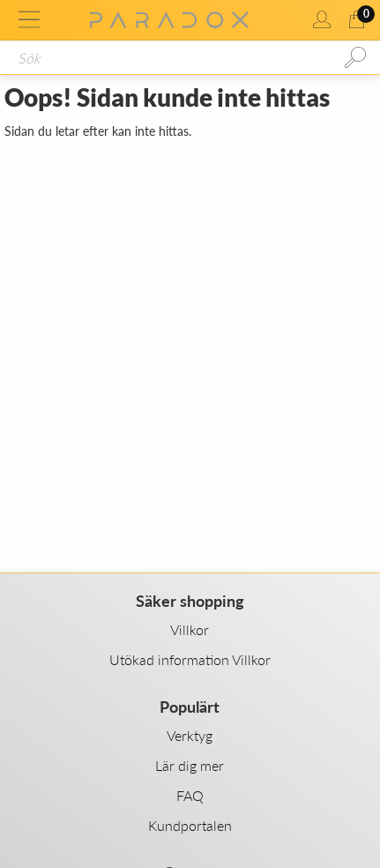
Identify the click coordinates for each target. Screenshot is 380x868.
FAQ (190, 795)
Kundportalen (190, 825)
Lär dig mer (190, 765)
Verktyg (190, 735)
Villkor (190, 629)
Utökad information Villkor (190, 659)
